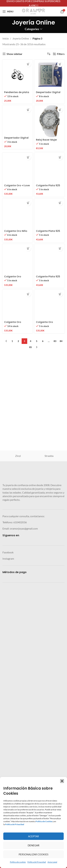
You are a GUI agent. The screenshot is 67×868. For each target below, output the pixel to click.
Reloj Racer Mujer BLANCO (47, 141)
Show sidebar (15, 54)
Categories (32, 29)
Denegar (34, 845)
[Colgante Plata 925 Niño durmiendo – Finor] (49, 491)
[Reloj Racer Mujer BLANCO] (49, 121)
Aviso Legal (52, 862)
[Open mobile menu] (8, 12)
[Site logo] (33, 11)
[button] (62, 781)
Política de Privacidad (37, 862)
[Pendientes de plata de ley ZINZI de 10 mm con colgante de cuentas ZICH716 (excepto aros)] (18, 75)
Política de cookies (18, 862)
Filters (61, 54)
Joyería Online (21, 38)
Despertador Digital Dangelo (16, 356)
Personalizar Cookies (33, 854)
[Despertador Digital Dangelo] (18, 229)
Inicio (6, 38)
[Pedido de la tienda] (49, 54)
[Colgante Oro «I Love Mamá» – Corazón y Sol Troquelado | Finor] (18, 491)
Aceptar (33, 836)
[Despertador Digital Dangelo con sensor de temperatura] (49, 75)
